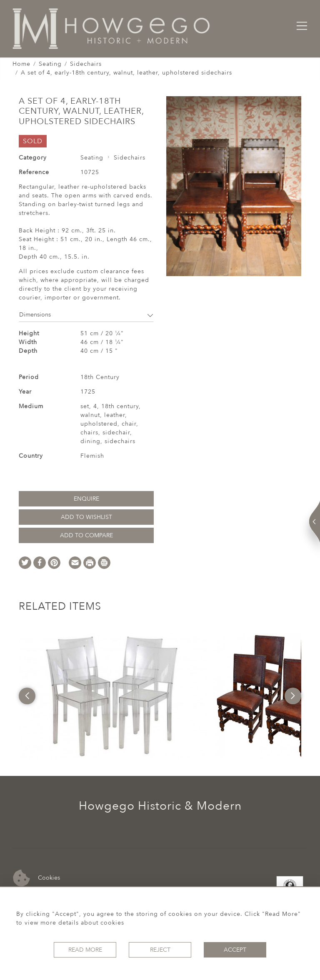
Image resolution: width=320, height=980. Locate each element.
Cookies (36, 878)
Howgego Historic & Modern (160, 806)
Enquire (86, 499)
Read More (85, 950)
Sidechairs (86, 64)
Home (21, 64)
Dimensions (86, 315)
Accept (235, 950)
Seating (50, 64)
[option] (112, 696)
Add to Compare (86, 535)
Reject (160, 950)
